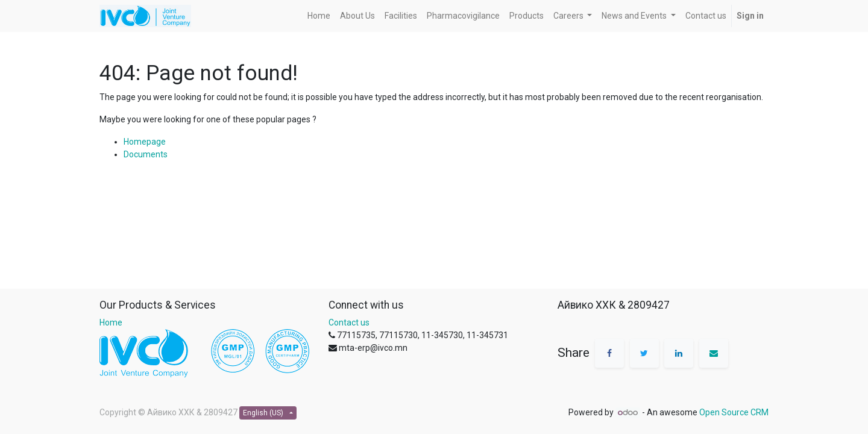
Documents (146, 154)
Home (111, 322)
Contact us (349, 322)
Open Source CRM (734, 412)
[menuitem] (319, 16)
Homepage (145, 142)
